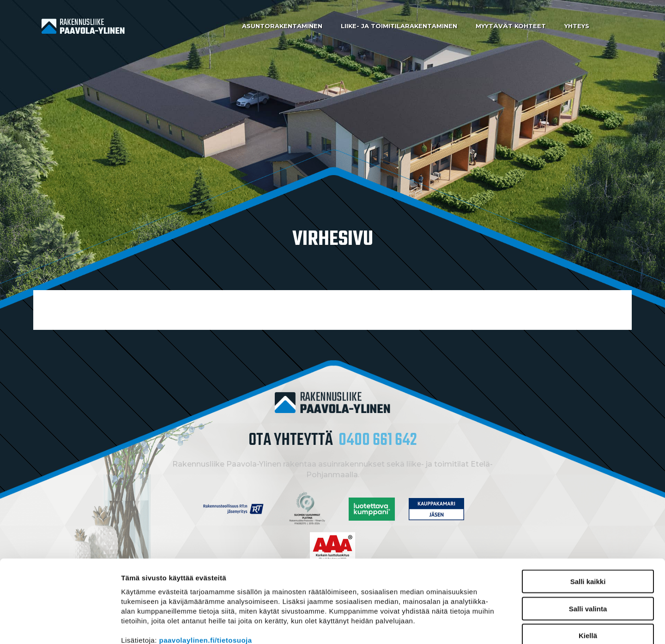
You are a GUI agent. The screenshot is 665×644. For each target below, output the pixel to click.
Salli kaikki (588, 531)
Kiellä (588, 585)
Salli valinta (588, 558)
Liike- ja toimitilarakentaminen (399, 26)
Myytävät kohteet (511, 26)
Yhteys (577, 26)
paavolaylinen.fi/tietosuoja (206, 589)
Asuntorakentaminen (282, 26)
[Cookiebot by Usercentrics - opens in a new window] (60, 626)
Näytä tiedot (494, 626)
